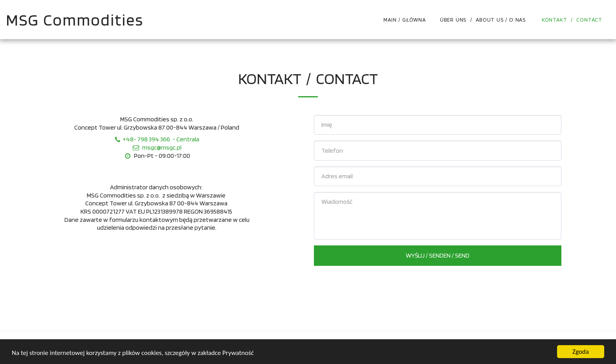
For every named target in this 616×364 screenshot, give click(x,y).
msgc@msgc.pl (157, 147)
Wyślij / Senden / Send (438, 255)
